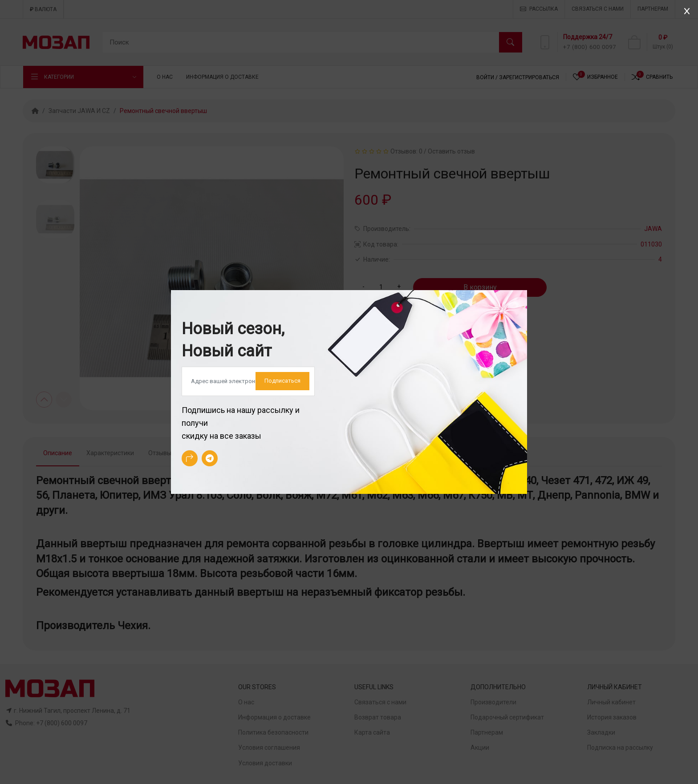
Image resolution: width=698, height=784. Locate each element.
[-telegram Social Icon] (210, 458)
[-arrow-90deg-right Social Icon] (190, 458)
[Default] (248, 381)
